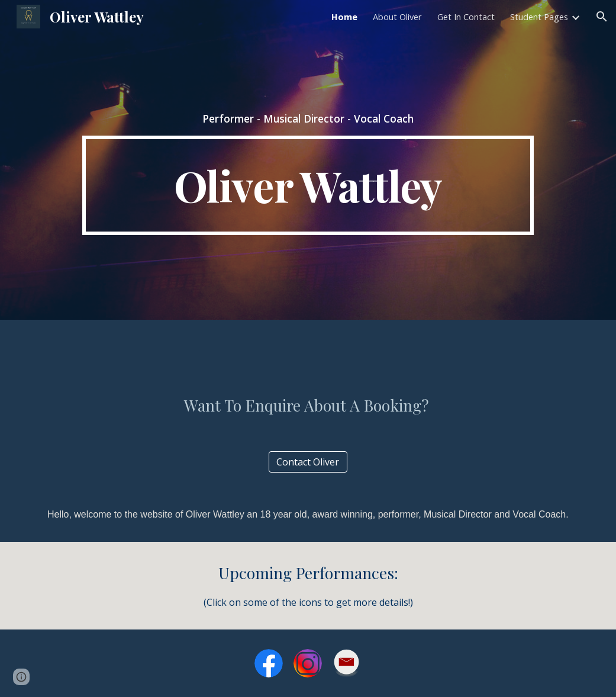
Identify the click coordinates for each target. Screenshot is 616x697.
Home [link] (344, 17)
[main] (308, 118)
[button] (602, 17)
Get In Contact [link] (466, 17)
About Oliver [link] (397, 17)
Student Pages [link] (539, 17)
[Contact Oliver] (308, 462)
